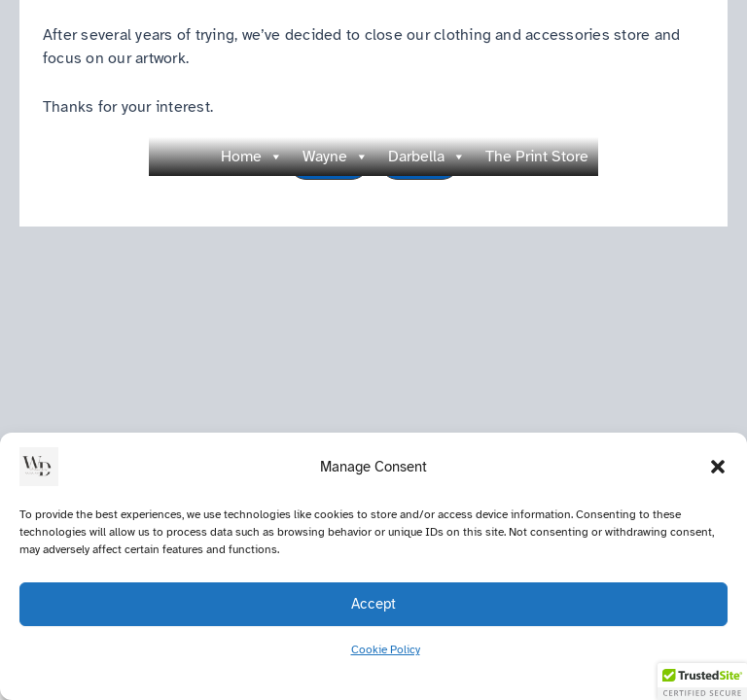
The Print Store (537, 157)
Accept (373, 604)
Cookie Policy (386, 649)
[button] (718, 467)
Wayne (336, 157)
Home (252, 157)
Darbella (427, 157)
